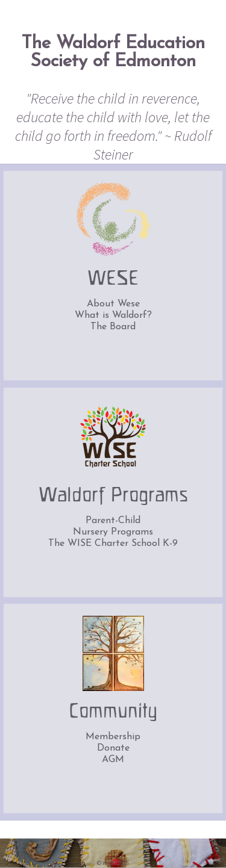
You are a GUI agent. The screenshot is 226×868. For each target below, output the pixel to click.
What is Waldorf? (113, 315)
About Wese (113, 304)
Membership (113, 737)
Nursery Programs (113, 532)
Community (113, 712)
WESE (113, 279)
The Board (113, 327)
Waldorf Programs (113, 496)
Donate (113, 748)
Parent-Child (113, 521)
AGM (113, 760)
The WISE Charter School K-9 (113, 544)
